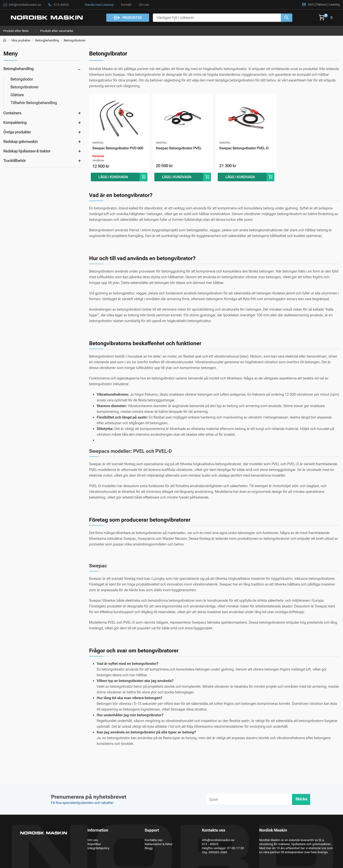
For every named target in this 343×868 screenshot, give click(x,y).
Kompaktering (15, 123)
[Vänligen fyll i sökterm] (217, 18)
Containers (12, 113)
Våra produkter (21, 40)
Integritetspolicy (98, 848)
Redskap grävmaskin (20, 142)
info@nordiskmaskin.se (218, 840)
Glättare (17, 95)
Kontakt (126, 5)
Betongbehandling (47, 40)
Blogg (149, 848)
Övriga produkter (17, 132)
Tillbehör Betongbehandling (34, 103)
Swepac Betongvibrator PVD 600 (117, 152)
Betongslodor (22, 79)
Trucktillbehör (15, 161)
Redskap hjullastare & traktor (27, 151)
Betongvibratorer (75, 40)
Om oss (144, 5)
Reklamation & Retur (159, 844)
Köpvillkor (94, 844)
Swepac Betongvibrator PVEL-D (246, 152)
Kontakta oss (154, 840)
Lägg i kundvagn (113, 184)
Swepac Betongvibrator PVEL (182, 149)
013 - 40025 (210, 844)
